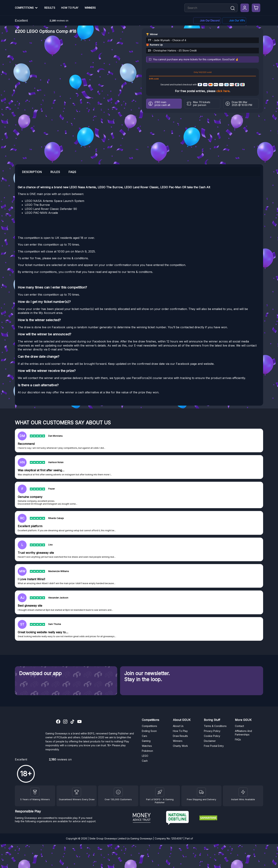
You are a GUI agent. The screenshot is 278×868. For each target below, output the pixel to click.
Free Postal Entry (214, 746)
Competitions (24, 8)
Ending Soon (149, 731)
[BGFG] (160, 792)
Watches (147, 746)
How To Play (70, 8)
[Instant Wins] (243, 792)
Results (50, 8)
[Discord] (207, 21)
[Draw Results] (118, 792)
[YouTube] (79, 722)
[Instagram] (65, 722)
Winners (90, 8)
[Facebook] (234, 21)
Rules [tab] (55, 172)
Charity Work (180, 746)
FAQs (238, 739)
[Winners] (35, 792)
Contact (239, 726)
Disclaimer (210, 741)
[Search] (233, 8)
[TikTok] (72, 722)
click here (223, 91)
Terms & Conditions (215, 726)
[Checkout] (256, 8)
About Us (178, 726)
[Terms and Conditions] (201, 792)
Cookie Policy (212, 736)
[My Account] (245, 8)
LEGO (145, 756)
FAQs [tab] (72, 172)
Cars (144, 736)
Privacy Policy (212, 731)
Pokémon (147, 751)
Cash (145, 761)
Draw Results (180, 736)
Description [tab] (32, 172)
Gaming (146, 741)
